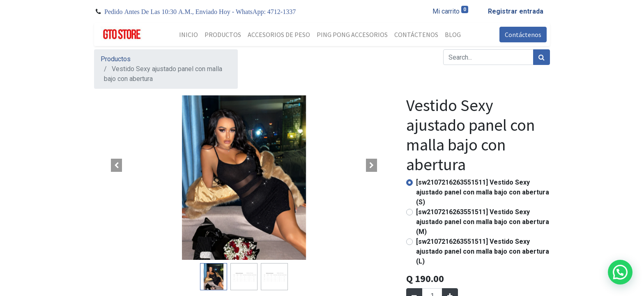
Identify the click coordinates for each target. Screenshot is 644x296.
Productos (116, 59)
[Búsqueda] (542, 57)
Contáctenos (523, 35)
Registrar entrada (516, 11)
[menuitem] (189, 35)
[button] (117, 165)
